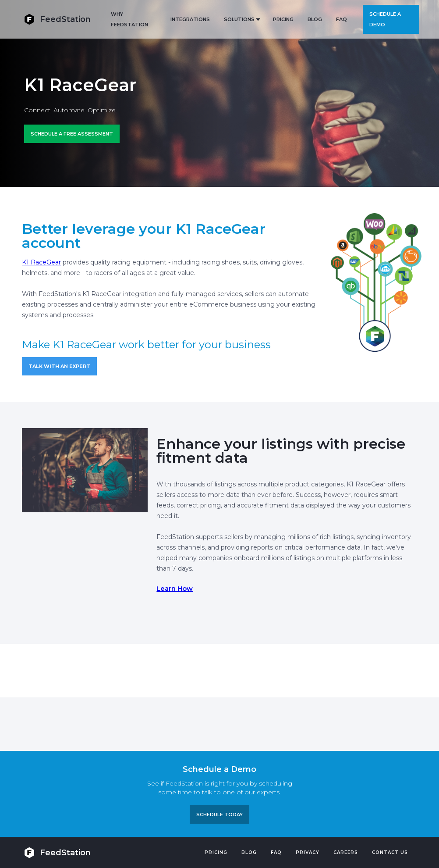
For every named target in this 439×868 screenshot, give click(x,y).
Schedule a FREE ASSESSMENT (72, 134)
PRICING (283, 19)
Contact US (390, 852)
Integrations (190, 19)
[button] (241, 19)
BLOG (315, 19)
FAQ (342, 19)
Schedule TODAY (219, 814)
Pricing (216, 852)
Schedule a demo (385, 19)
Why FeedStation (129, 19)
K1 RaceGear (41, 262)
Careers (346, 852)
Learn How (175, 588)
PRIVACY (308, 852)
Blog (249, 852)
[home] (57, 19)
